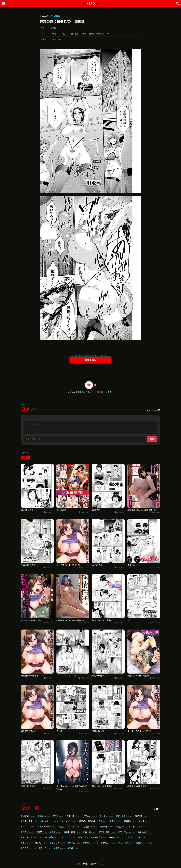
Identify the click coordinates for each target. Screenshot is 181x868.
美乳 (122, 827)
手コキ (129, 837)
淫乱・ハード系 (70, 827)
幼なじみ (58, 843)
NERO (91, 3)
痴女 (115, 837)
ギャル (75, 843)
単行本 (74, 816)
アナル (28, 832)
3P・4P (28, 827)
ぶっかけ (146, 832)
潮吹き (107, 827)
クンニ (69, 837)
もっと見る (155, 809)
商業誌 (57, 16)
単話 (84, 34)
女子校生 (125, 816)
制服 (145, 821)
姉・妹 (90, 832)
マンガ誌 (53, 837)
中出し (63, 34)
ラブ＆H (69, 821)
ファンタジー (47, 827)
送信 (152, 439)
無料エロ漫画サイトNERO (94, 864)
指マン (42, 843)
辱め (56, 832)
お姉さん (91, 843)
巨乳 (59, 816)
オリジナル (127, 832)
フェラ (107, 816)
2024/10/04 (56, 39)
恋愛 (43, 832)
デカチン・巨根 (32, 837)
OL (143, 837)
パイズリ (137, 827)
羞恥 (84, 837)
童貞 (60, 848)
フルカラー (51, 821)
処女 (116, 821)
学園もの (90, 827)
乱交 (27, 843)
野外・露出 (108, 832)
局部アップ (145, 843)
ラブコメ (29, 848)
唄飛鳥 (53, 28)
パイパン (126, 843)
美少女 (142, 816)
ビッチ (46, 848)
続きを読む (90, 360)
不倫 (74, 848)
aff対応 (54, 34)
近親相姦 (99, 837)
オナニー (109, 843)
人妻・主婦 (74, 34)
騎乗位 (131, 821)
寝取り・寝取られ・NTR (99, 34)
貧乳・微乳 (73, 832)
